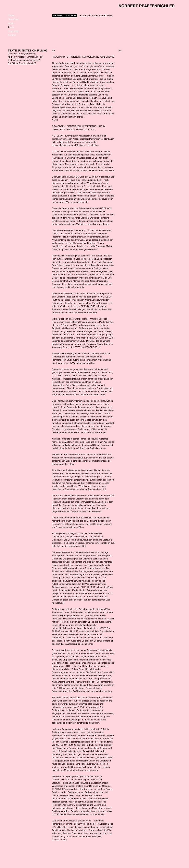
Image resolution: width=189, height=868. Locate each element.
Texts (11, 27)
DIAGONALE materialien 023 (22, 63)
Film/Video (13, 19)
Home (11, 15)
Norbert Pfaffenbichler (147, 6)
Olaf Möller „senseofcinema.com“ (24, 60)
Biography (13, 31)
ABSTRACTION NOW (65, 16)
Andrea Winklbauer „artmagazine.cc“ (25, 57)
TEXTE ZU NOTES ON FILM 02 (95, 16)
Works (11, 23)
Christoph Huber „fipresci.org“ (22, 54)
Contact (12, 35)
